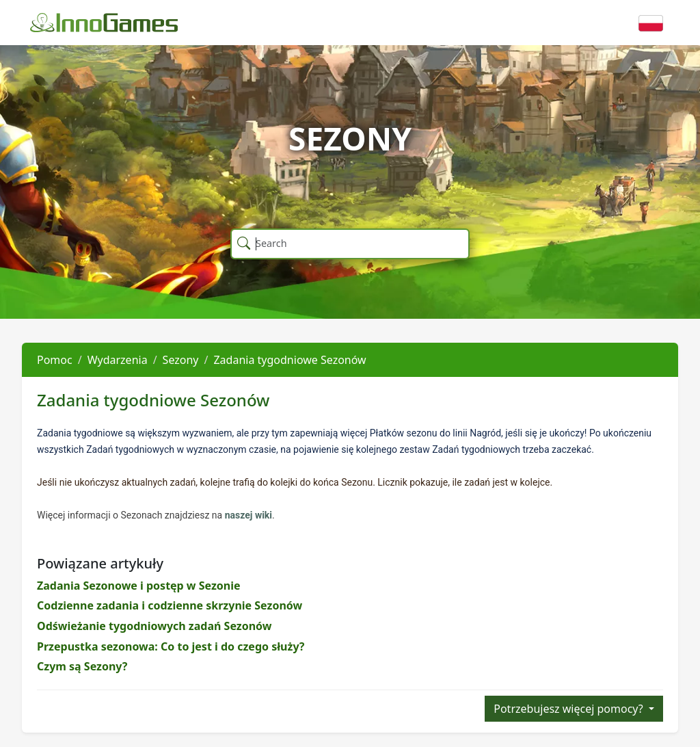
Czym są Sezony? (82, 666)
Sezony (181, 360)
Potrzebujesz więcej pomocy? (570, 709)
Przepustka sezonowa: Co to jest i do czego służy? (171, 646)
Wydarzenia (118, 360)
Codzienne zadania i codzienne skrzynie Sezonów (170, 605)
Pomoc (55, 360)
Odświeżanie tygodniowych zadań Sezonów (154, 626)
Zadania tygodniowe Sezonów (290, 360)
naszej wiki (248, 515)
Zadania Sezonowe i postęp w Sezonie (139, 586)
